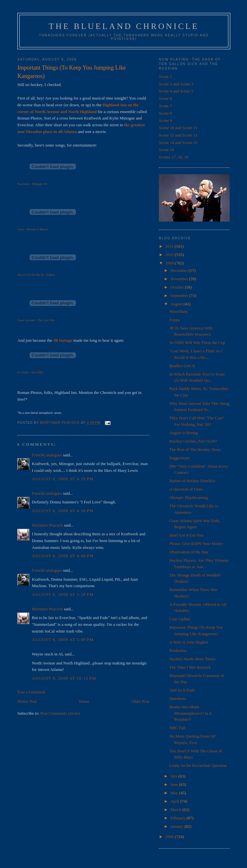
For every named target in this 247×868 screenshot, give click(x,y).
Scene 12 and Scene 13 (178, 135)
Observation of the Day (189, 552)
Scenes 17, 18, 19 (174, 157)
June (175, 784)
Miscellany (178, 311)
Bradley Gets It (182, 366)
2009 (170, 263)
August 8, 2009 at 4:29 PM (63, 479)
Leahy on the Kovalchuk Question (198, 765)
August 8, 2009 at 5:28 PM (63, 594)
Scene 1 (165, 76)
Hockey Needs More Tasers (192, 659)
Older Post (140, 701)
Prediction (178, 650)
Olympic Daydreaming (188, 497)
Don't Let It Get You (186, 535)
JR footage (63, 340)
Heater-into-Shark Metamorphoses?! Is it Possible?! (190, 713)
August (177, 304)
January (178, 826)
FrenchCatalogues (47, 455)
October (178, 287)
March (176, 810)
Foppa (174, 320)
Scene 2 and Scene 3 (176, 84)
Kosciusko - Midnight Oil (32, 184)
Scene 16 (166, 150)
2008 (170, 837)
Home (84, 701)
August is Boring (183, 433)
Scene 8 (165, 113)
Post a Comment (31, 692)
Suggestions (179, 458)
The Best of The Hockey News (195, 449)
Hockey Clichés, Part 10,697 (193, 441)
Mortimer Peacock (47, 525)
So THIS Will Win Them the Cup (197, 343)
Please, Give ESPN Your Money (196, 544)
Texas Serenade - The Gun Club (36, 320)
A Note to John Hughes (189, 642)
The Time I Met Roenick (190, 667)
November (180, 279)
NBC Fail (177, 728)
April (175, 801)
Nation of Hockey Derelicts (192, 481)
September (180, 296)
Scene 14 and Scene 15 (178, 143)
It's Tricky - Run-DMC (31, 372)
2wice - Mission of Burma (33, 229)
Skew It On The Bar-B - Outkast (36, 275)
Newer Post (27, 701)
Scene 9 (165, 120)
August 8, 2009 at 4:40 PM (63, 556)
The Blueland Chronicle (124, 26)
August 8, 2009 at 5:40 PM (63, 639)
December (180, 270)
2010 (170, 255)
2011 (170, 246)
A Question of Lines (186, 489)
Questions (178, 698)
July (174, 776)
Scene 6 (165, 98)
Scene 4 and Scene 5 (176, 91)
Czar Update (180, 619)
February (178, 818)
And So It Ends (182, 690)
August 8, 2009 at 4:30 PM (63, 511)
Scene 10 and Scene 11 (178, 128)
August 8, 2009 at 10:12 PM (64, 678)
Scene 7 (165, 106)
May (175, 793)
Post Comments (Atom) (60, 713)
